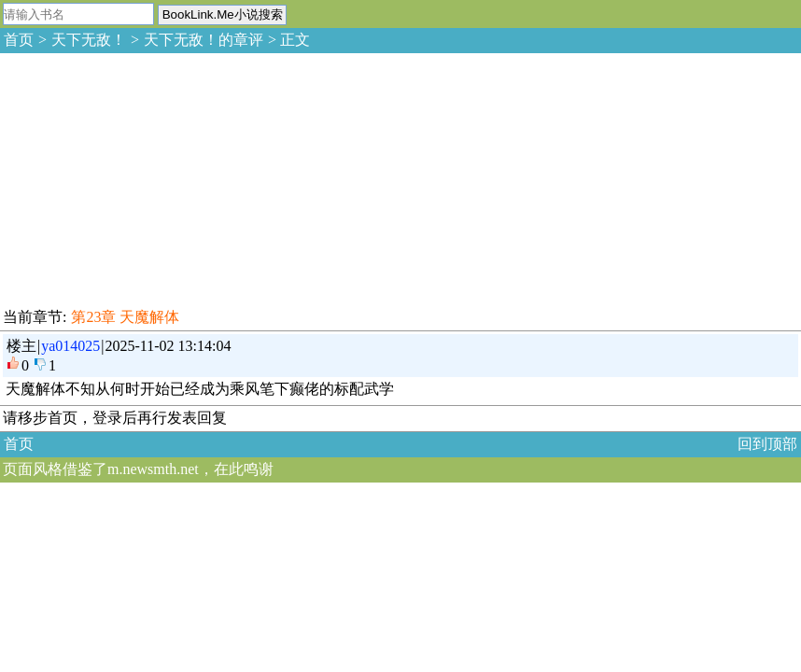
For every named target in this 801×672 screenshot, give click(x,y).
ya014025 (70, 346)
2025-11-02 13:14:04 (169, 346)
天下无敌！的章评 (204, 40)
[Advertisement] (140, 177)
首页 (19, 40)
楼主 (21, 346)
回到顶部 (767, 444)
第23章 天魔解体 (125, 317)
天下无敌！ (89, 40)
